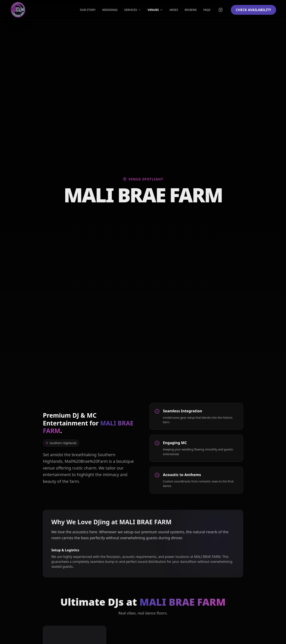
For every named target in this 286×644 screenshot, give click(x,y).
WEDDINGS (110, 10)
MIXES (174, 10)
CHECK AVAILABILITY (253, 10)
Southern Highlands (61, 443)
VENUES (155, 10)
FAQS (207, 10)
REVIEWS (191, 10)
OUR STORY (88, 10)
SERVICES (133, 10)
